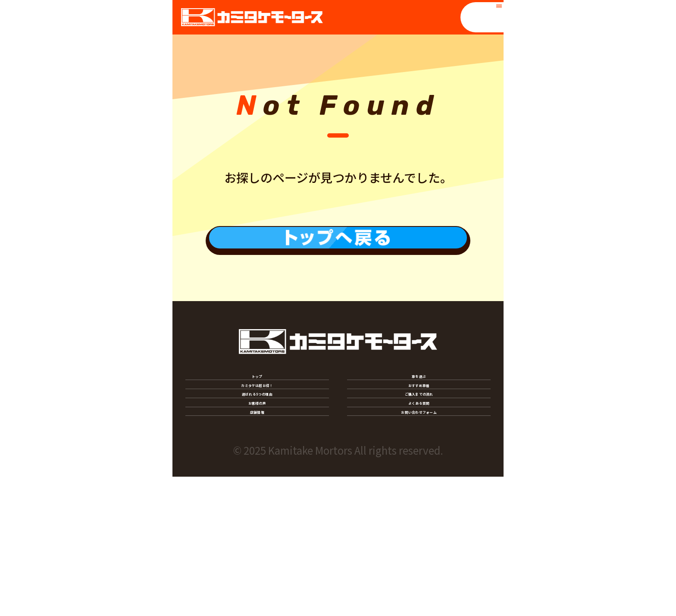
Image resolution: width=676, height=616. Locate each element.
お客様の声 (257, 508)
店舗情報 (257, 541)
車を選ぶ (419, 409)
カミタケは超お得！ (257, 442)
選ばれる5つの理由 (257, 475)
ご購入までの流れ (419, 475)
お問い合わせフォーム (419, 541)
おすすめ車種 (419, 442)
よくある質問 (419, 508)
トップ (257, 409)
